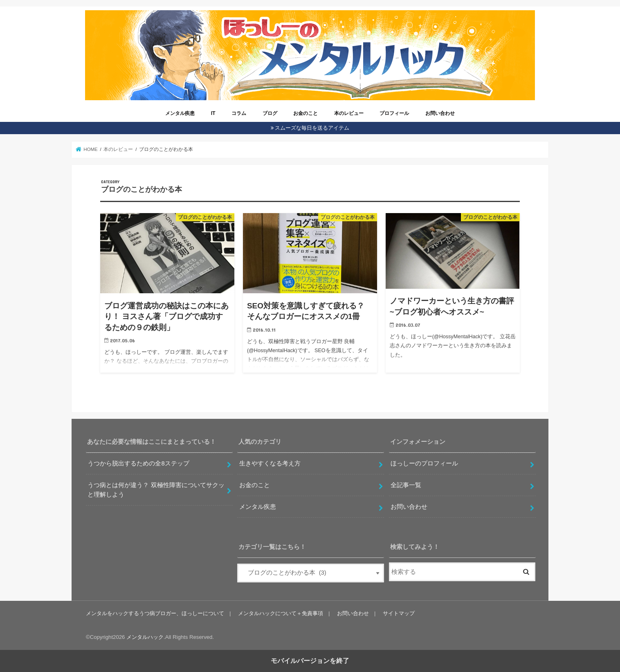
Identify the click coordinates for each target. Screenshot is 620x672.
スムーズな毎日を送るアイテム (312, 128)
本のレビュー (349, 113)
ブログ (270, 113)
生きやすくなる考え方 (270, 463)
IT (213, 113)
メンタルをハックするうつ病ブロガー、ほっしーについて (155, 613)
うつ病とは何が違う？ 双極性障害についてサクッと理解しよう (156, 490)
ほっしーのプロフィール (424, 463)
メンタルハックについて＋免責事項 (281, 613)
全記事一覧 (406, 485)
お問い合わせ (440, 113)
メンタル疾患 (180, 113)
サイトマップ (399, 613)
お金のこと (306, 113)
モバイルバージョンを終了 (310, 661)
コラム (239, 113)
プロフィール (394, 113)
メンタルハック (145, 637)
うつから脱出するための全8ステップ (138, 463)
